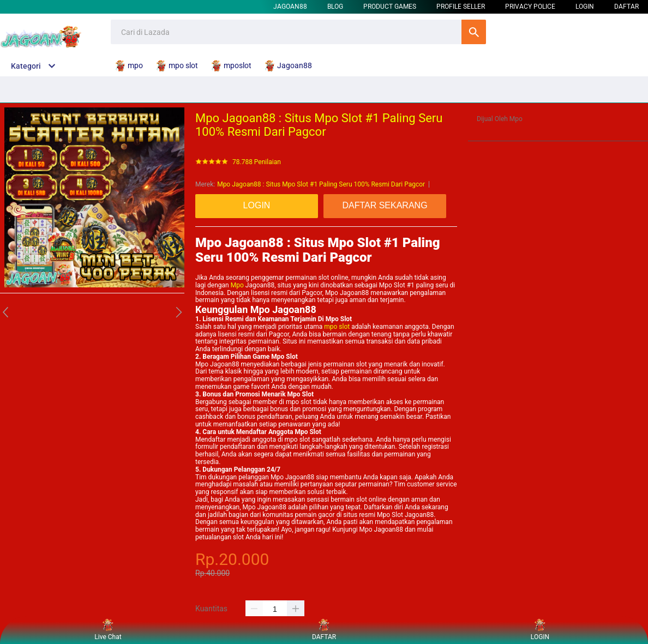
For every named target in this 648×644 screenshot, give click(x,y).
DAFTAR (626, 7)
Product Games (390, 7)
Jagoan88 (290, 7)
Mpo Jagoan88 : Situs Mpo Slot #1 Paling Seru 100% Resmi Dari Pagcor (321, 184)
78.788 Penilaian (257, 162)
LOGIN (585, 7)
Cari (474, 32)
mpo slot (337, 327)
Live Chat (108, 630)
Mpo (237, 285)
